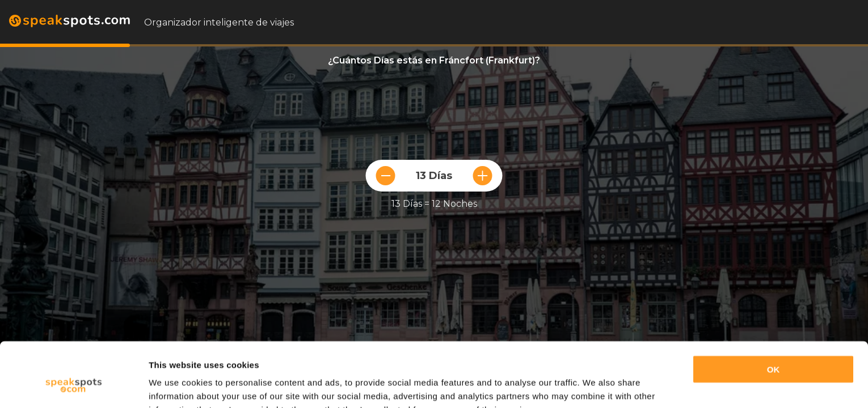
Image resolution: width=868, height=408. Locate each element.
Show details (175, 386)
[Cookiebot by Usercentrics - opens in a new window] (73, 386)
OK (774, 314)
